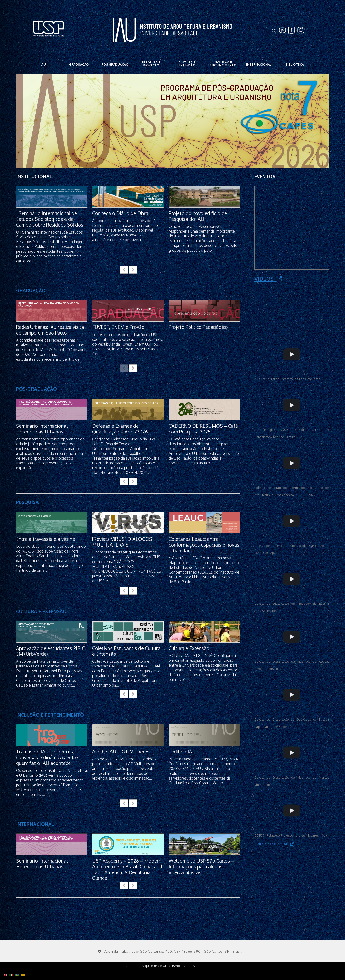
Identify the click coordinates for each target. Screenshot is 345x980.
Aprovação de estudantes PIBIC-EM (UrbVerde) (51, 651)
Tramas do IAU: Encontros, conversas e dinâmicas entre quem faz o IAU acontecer (47, 758)
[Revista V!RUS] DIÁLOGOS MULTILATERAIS (122, 542)
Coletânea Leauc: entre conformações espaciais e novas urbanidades (204, 545)
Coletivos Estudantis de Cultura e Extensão (126, 651)
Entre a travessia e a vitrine (46, 539)
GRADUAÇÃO (31, 290)
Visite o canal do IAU (274, 844)
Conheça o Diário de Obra (120, 213)
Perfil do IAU (182, 752)
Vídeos (268, 279)
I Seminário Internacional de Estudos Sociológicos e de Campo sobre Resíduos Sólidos (50, 219)
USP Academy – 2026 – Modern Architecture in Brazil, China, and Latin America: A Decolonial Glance (127, 870)
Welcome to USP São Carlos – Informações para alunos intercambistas (201, 867)
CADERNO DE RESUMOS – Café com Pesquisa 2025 (203, 429)
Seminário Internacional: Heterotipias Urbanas (42, 429)
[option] (172, 121)
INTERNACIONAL (35, 824)
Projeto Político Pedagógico (199, 327)
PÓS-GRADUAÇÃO (37, 389)
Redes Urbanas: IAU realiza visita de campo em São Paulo (49, 330)
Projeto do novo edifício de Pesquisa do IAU (198, 216)
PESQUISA (27, 502)
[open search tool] (274, 31)
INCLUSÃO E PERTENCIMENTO (50, 715)
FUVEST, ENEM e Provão (119, 327)
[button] (133, 270)
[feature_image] (52, 197)
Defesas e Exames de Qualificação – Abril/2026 (120, 429)
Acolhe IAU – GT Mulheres (121, 752)
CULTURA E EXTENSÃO (41, 611)
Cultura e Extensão (189, 648)
